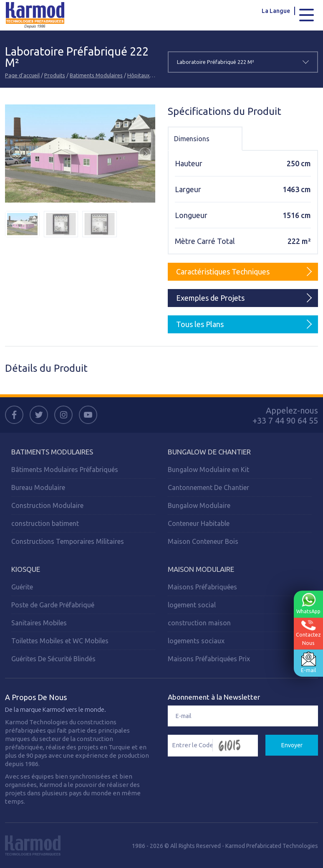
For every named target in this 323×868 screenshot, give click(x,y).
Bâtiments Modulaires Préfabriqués (65, 469)
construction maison (199, 622)
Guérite (22, 586)
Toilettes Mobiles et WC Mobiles (60, 640)
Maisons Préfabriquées (202, 586)
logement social (192, 604)
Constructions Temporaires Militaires (68, 541)
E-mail (308, 662)
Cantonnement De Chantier (208, 487)
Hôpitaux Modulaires (153, 75)
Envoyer (292, 745)
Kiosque (26, 569)
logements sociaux (196, 640)
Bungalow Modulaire (199, 505)
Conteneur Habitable (199, 523)
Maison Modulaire (201, 569)
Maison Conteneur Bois (203, 541)
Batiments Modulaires (96, 75)
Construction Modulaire (47, 505)
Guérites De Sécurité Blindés (53, 658)
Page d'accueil (22, 75)
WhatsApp (308, 604)
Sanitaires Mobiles (39, 622)
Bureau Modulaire (38, 487)
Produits (55, 75)
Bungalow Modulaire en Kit (208, 469)
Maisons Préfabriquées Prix (209, 658)
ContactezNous (308, 633)
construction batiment (45, 523)
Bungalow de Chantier (209, 451)
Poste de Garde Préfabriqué (53, 604)
